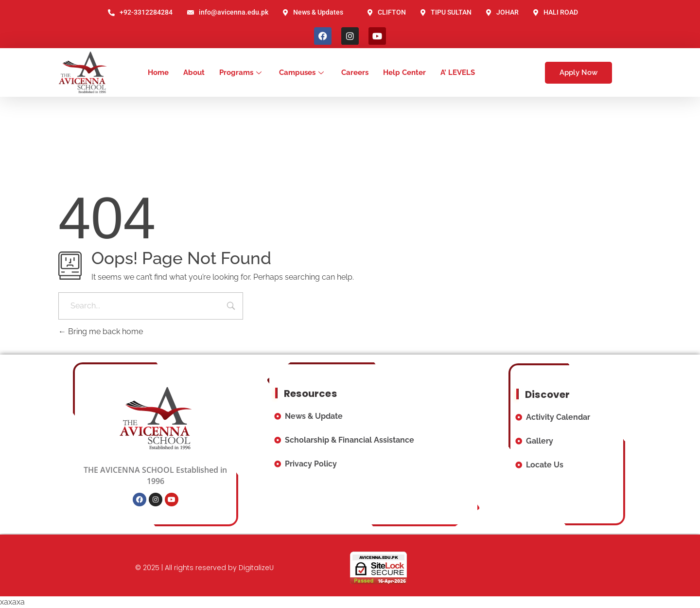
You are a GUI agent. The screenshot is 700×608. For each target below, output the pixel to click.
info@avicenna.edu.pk (228, 12)
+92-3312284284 (140, 12)
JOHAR (502, 12)
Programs (240, 72)
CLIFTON (387, 12)
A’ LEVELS (458, 72)
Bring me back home (101, 331)
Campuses (301, 72)
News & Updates (313, 12)
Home (158, 72)
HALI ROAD (556, 12)
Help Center (404, 72)
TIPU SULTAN (446, 12)
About (194, 72)
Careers (355, 72)
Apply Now (578, 72)
